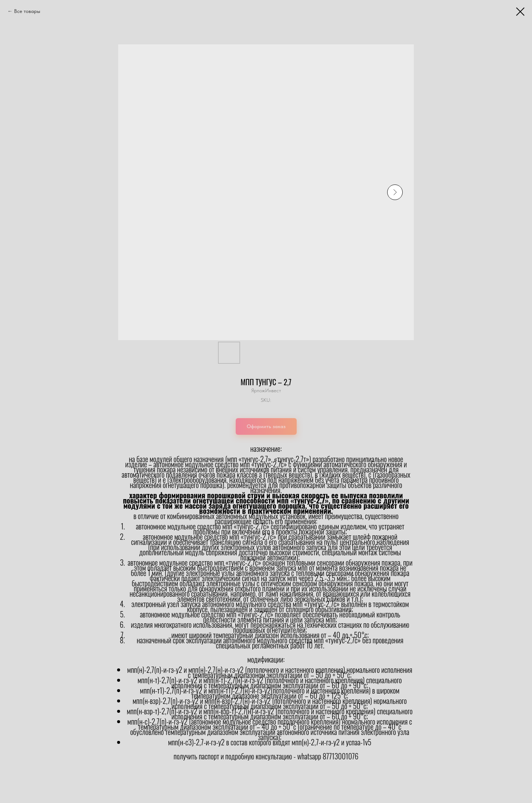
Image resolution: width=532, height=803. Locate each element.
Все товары (27, 11)
